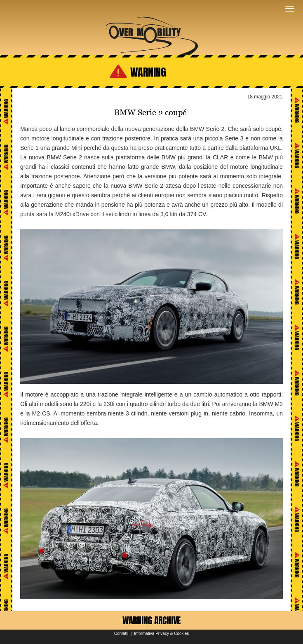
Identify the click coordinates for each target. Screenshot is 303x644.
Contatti (121, 633)
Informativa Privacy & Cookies (161, 633)
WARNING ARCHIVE (152, 620)
